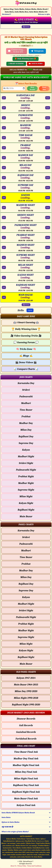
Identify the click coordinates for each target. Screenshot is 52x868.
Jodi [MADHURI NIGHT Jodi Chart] (4, 208)
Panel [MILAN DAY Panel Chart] (48, 168)
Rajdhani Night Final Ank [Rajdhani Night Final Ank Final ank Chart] (26, 792)
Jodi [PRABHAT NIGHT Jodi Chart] (4, 237)
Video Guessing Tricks (26, 336)
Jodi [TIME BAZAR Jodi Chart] (4, 138)
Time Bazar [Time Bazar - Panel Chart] (26, 557)
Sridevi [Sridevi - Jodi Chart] (26, 390)
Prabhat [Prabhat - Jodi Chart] (26, 416)
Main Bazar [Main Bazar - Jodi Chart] (26, 516)
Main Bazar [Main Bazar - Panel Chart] (26, 664)
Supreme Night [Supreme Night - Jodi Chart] (26, 490)
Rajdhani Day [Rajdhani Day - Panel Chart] (26, 584)
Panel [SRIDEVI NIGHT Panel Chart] (48, 218)
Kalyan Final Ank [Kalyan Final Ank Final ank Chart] (26, 805)
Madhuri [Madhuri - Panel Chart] (26, 551)
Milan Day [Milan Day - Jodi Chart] (26, 430)
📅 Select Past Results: (26, 84)
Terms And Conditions (34, 866)
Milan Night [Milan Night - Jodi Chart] (26, 496)
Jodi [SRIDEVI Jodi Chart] (4, 108)
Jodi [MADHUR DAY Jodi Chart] (4, 158)
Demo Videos (26, 362)
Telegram (37, 51)
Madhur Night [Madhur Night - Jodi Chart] (26, 483)
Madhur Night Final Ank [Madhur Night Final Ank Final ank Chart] (26, 765)
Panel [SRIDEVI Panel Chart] (48, 108)
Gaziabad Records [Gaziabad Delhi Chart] (26, 732)
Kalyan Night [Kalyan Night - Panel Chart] (26, 650)
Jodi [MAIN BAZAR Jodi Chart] (4, 297)
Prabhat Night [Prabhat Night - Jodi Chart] (26, 476)
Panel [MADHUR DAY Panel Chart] (48, 158)
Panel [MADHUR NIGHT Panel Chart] (48, 247)
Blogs (26, 356)
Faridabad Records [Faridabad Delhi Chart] (26, 739)
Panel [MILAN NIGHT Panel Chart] (48, 267)
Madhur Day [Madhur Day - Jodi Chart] (26, 423)
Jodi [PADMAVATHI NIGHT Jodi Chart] (4, 228)
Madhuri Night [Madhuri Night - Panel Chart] (26, 604)
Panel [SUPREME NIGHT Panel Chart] (48, 257)
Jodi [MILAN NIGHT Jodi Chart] (4, 267)
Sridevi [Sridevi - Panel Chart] (26, 537)
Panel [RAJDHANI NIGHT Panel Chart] (48, 287)
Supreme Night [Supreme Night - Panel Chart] (26, 637)
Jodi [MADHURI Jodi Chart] (4, 128)
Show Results (32, 88)
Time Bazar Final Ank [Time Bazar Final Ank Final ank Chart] (26, 752)
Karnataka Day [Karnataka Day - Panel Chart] (26, 531)
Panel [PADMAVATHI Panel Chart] (48, 118)
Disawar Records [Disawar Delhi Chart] (26, 719)
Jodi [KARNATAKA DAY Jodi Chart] (4, 98)
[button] (26, 316)
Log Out (30, 310)
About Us (13, 866)
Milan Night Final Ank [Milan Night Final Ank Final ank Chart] (26, 779)
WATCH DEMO (36, 64)
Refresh (26, 27)
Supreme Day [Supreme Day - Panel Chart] (26, 591)
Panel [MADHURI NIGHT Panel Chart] (48, 208)
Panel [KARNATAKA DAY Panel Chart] (48, 98)
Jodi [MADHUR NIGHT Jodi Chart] (4, 247)
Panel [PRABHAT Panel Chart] (48, 148)
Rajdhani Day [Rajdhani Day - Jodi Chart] (26, 436)
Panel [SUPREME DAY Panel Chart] (48, 188)
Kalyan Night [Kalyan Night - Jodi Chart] (26, 503)
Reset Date (44, 88)
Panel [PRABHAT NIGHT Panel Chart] (48, 237)
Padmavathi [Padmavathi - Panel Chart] (26, 544)
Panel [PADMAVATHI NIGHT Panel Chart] (48, 228)
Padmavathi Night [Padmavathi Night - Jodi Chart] (26, 470)
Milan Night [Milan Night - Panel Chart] (26, 644)
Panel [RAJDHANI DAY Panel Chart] (48, 178)
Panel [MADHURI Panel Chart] (48, 128)
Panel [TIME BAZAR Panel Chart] (48, 138)
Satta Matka (38, 857)
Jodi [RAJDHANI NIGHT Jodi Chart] (4, 287)
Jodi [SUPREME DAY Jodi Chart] (4, 188)
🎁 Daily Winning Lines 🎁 (26, 59)
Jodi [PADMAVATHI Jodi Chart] (4, 118)
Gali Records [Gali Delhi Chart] (26, 725)
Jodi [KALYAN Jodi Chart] (4, 198)
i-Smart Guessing (26, 322)
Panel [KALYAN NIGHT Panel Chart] (48, 277)
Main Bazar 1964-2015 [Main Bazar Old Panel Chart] (26, 685)
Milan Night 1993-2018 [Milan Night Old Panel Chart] (26, 698)
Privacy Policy (22, 866)
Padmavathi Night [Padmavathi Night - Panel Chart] (26, 617)
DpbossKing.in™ (28, 861)
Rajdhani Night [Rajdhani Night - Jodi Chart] (26, 510)
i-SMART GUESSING (16, 64)
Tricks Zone (26, 349)
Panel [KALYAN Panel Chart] (48, 198)
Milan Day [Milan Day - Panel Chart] (26, 577)
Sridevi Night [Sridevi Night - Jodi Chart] (26, 463)
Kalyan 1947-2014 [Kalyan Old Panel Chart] (26, 678)
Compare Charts (26, 369)
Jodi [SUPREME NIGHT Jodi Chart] (4, 257)
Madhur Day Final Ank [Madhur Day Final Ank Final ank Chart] (26, 759)
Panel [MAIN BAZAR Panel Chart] (48, 297)
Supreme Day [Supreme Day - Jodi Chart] (26, 443)
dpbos (43, 839)
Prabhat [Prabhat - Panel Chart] (26, 564)
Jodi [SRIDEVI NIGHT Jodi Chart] (4, 218)
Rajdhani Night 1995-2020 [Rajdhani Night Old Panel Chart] (26, 705)
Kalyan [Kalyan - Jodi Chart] (26, 450)
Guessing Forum (26, 342)
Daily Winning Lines (26, 329)
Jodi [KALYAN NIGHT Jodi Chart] (4, 277)
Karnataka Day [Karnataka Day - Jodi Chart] (26, 383)
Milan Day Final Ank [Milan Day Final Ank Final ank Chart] (26, 772)
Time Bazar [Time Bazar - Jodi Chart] (26, 410)
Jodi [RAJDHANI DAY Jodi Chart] (4, 178)
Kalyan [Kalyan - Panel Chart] (26, 597)
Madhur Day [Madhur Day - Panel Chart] (26, 571)
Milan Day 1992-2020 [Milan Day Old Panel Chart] (26, 691)
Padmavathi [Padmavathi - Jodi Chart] (26, 397)
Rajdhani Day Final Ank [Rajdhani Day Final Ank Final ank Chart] (26, 785)
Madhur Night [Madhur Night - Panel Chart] (26, 631)
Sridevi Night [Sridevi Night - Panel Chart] (26, 611)
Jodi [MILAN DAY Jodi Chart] (4, 168)
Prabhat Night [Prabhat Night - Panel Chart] (26, 624)
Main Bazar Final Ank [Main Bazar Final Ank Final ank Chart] (26, 799)
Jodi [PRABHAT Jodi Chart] (4, 148)
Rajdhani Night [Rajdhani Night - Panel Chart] (26, 657)
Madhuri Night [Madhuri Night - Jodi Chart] (26, 456)
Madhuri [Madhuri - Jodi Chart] (26, 403)
